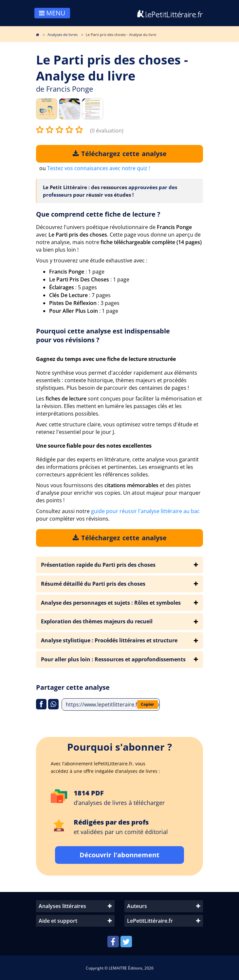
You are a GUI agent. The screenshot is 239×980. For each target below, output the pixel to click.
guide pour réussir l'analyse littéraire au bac (145, 511)
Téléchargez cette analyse (120, 154)
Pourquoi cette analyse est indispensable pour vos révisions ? (103, 335)
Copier (147, 704)
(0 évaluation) (107, 131)
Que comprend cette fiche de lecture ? (98, 214)
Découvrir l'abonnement (119, 855)
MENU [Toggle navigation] (52, 13)
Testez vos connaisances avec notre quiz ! (99, 168)
